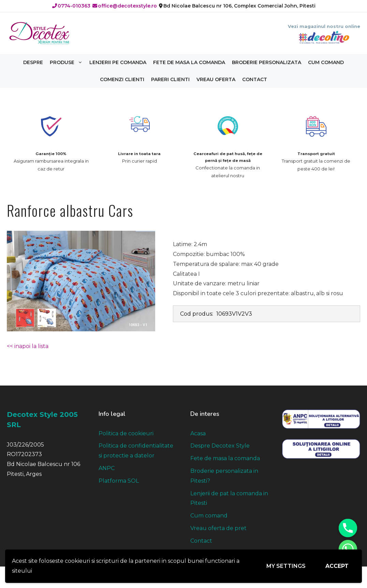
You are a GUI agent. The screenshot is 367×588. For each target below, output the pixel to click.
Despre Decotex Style (220, 446)
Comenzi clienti (122, 79)
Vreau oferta (216, 79)
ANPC (107, 468)
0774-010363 (71, 6)
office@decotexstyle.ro (125, 6)
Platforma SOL (119, 481)
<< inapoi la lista (28, 346)
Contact (255, 79)
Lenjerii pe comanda (118, 62)
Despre (33, 62)
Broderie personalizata (267, 62)
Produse (68, 62)
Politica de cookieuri (126, 433)
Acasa (198, 433)
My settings (286, 566)
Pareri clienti (170, 79)
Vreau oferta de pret (218, 528)
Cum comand (326, 62)
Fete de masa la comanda (189, 62)
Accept (337, 566)
